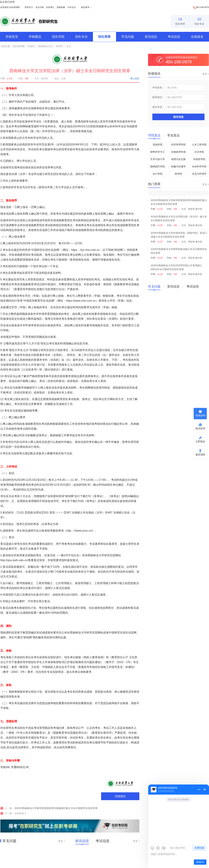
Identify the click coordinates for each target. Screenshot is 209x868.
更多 (61, 841)
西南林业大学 (45, 46)
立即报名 (200, 441)
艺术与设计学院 (158, 160)
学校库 (31, 46)
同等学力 (29, 7)
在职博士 (50, 7)
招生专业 (199, 21)
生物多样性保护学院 (178, 152)
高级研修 (61, 7)
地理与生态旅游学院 (178, 160)
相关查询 (85, 7)
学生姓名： (158, 87)
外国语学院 (199, 159)
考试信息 (174, 37)
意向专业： (158, 107)
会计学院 (158, 174)
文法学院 (199, 152)
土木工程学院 (199, 145)
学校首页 (12, 37)
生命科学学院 (199, 166)
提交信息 (178, 117)
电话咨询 (200, 428)
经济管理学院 (178, 145)
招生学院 (58, 37)
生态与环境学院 (199, 174)
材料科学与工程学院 (158, 152)
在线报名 (197, 37)
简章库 (59, 46)
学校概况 (35, 37)
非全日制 (40, 7)
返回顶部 (200, 455)
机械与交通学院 (178, 167)
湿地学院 (158, 145)
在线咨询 (200, 415)
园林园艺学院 (158, 166)
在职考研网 (14, 7)
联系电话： (158, 97)
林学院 (178, 174)
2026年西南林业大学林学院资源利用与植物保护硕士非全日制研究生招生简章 (56, 808)
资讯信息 (151, 37)
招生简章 (180, 21)
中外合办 (72, 7)
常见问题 (128, 37)
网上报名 (135, 79)
